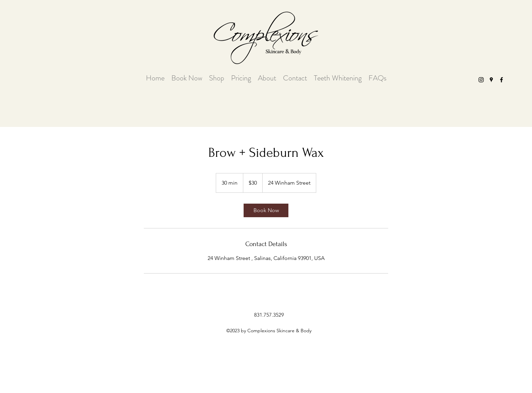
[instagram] (481, 80)
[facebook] (501, 80)
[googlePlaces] (491, 80)
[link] (266, 210)
